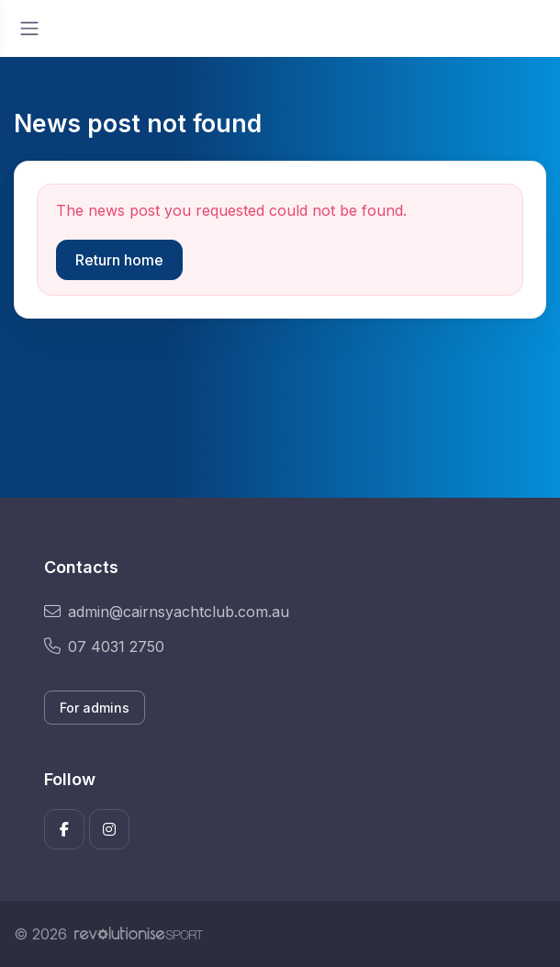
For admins (95, 708)
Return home (119, 260)
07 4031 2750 (104, 647)
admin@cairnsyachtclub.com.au (167, 612)
